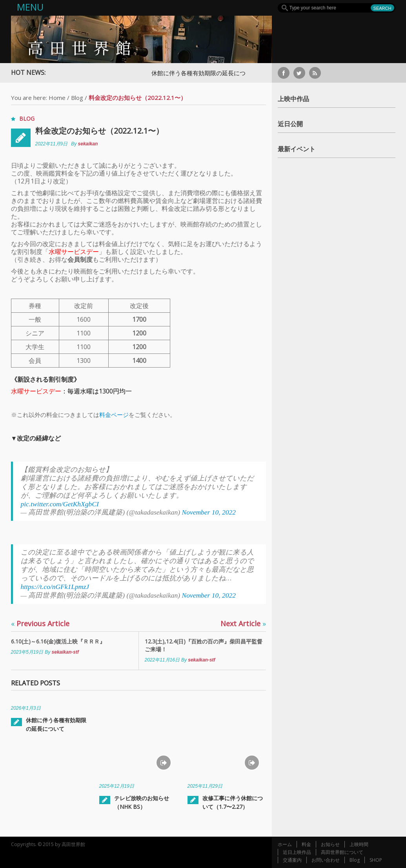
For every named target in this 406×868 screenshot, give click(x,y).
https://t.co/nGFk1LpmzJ (55, 587)
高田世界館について (342, 852)
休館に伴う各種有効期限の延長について (204, 73)
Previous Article (40, 623)
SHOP (376, 860)
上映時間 (359, 844)
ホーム (285, 844)
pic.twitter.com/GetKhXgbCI (60, 504)
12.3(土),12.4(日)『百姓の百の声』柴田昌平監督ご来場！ (204, 645)
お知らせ (330, 844)
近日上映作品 (297, 852)
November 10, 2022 (209, 512)
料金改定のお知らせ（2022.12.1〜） (99, 131)
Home (57, 98)
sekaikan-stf (65, 652)
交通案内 (292, 860)
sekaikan (88, 144)
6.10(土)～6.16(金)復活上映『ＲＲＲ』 (58, 641)
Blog (77, 98)
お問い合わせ (326, 860)
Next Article (243, 623)
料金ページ (114, 415)
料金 (306, 844)
